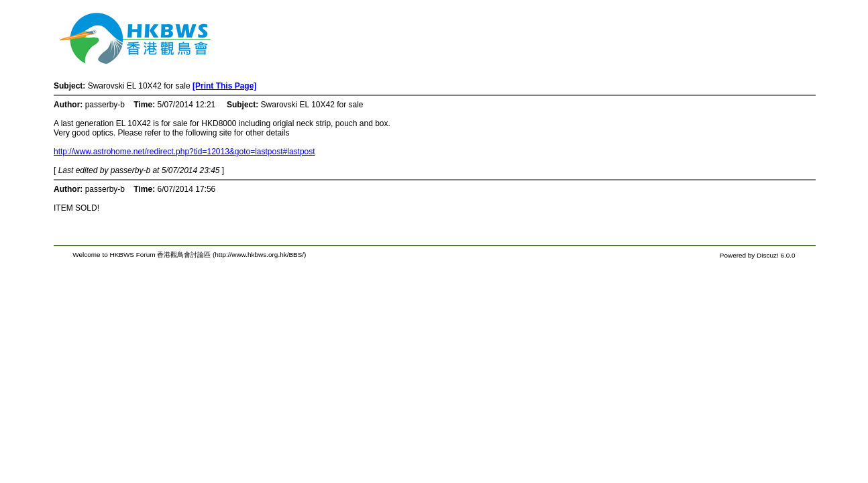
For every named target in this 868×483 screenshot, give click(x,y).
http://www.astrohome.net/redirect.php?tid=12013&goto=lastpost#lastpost (184, 152)
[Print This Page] (224, 86)
